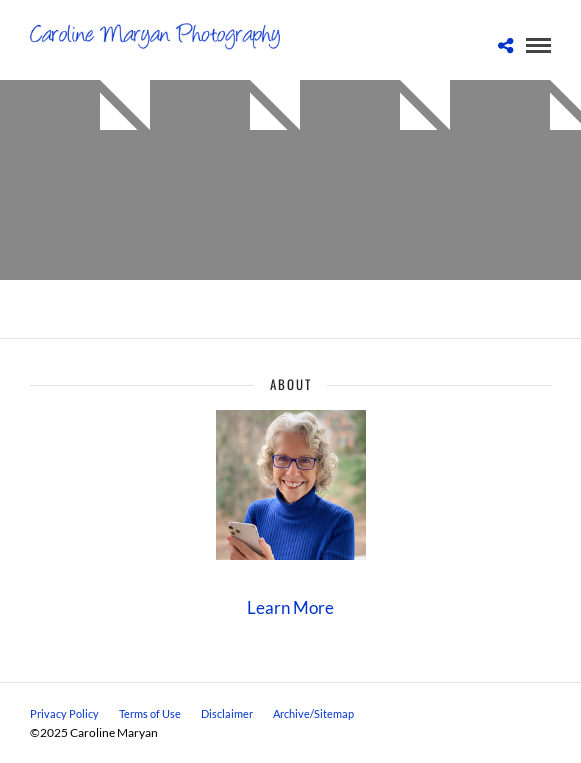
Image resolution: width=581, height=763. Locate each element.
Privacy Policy (64, 713)
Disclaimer (227, 713)
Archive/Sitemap (313, 713)
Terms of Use (150, 713)
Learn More (290, 607)
